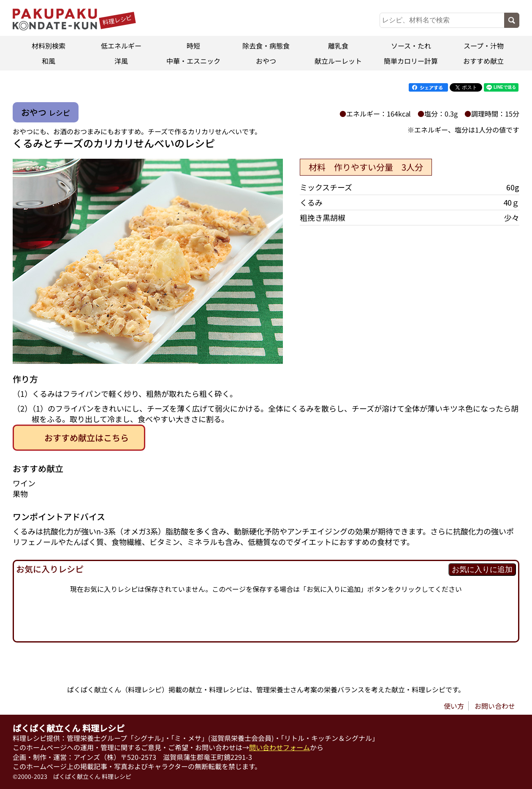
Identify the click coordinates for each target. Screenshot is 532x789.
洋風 (121, 61)
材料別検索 (49, 46)
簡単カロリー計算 (411, 61)
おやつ (266, 61)
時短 (193, 46)
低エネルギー (121, 46)
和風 (49, 61)
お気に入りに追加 (482, 569)
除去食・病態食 (266, 46)
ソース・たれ (411, 46)
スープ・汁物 (483, 46)
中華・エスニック (193, 61)
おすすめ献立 (483, 61)
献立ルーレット (339, 61)
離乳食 (339, 46)
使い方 (454, 706)
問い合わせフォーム (280, 747)
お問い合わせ (495, 706)
